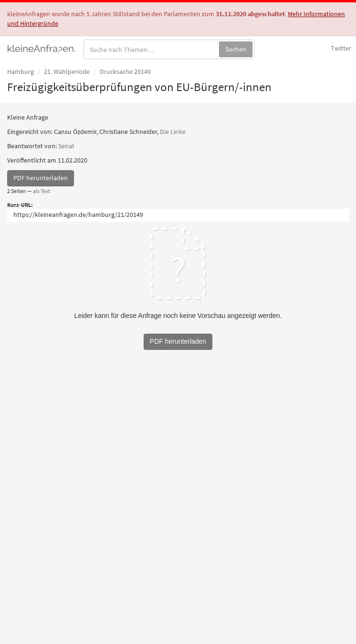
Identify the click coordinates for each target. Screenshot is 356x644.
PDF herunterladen (41, 178)
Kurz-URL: (20, 205)
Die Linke (173, 132)
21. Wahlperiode (67, 72)
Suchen (236, 49)
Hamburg (21, 72)
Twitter (341, 48)
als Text (42, 191)
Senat (66, 146)
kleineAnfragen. (42, 48)
